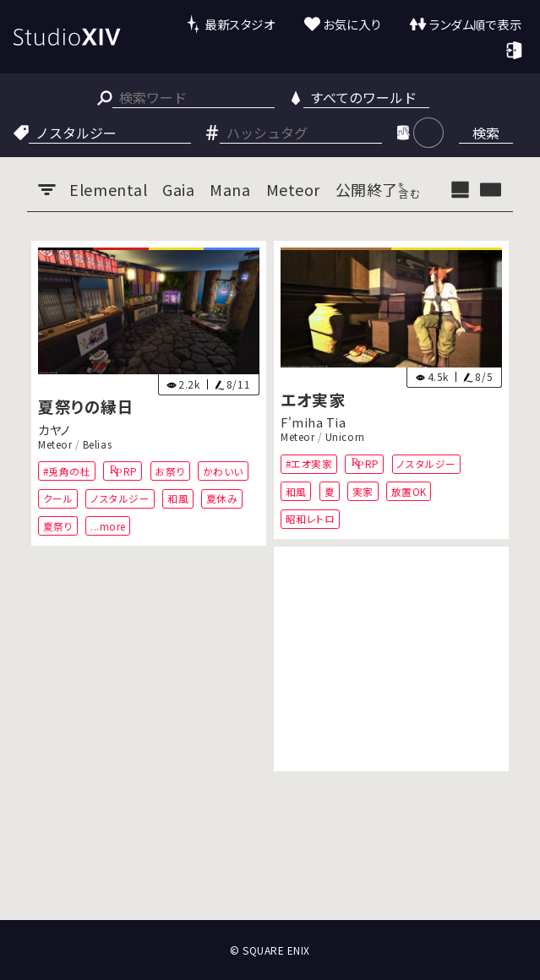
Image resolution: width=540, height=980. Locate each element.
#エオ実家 (309, 463)
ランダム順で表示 (475, 24)
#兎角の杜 (67, 471)
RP (131, 471)
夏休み (222, 498)
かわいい (223, 471)
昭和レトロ (311, 518)
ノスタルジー (120, 498)
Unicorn (345, 437)
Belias (97, 444)
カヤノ (54, 429)
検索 (486, 133)
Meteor (55, 444)
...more (108, 525)
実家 (363, 491)
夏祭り (58, 525)
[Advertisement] (391, 659)
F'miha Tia (313, 422)
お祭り (170, 471)
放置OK (409, 491)
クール (58, 498)
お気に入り (352, 24)
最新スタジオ (240, 24)
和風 (178, 498)
